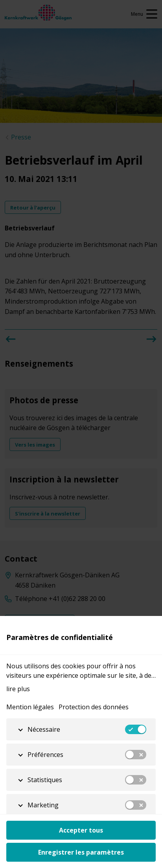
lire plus (18, 689)
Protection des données (94, 707)
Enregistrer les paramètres (81, 852)
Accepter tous (81, 830)
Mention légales (30, 707)
